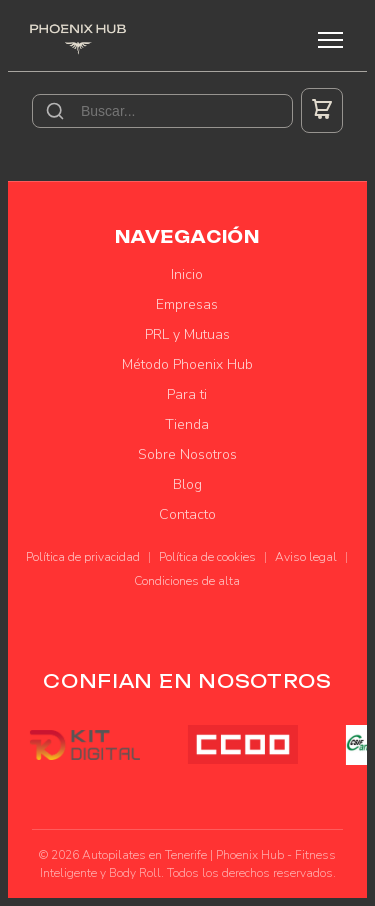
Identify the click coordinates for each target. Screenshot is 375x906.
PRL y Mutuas (187, 334)
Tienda (187, 424)
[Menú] (330, 40)
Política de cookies (207, 557)
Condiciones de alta (187, 581)
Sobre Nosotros (187, 454)
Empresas (187, 304)
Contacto (187, 514)
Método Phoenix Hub (187, 364)
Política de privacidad (83, 557)
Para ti (187, 394)
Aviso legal (306, 557)
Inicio (187, 274)
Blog (187, 484)
